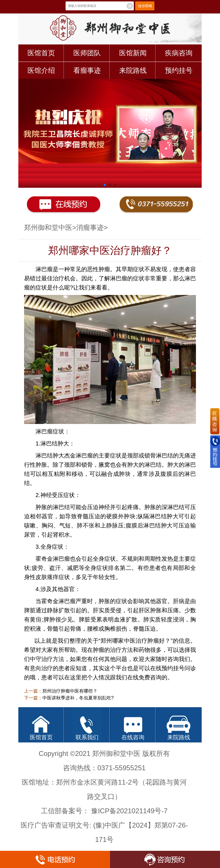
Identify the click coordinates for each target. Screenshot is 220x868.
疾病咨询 (179, 53)
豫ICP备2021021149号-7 (129, 811)
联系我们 (87, 737)
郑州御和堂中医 (48, 227)
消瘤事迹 (90, 227)
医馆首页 (41, 53)
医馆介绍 (41, 70)
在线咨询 (133, 737)
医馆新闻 (133, 53)
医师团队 (87, 53)
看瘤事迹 (87, 70)
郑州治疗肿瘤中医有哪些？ (70, 691)
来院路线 (133, 70)
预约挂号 (179, 70)
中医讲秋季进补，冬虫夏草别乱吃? (78, 698)
